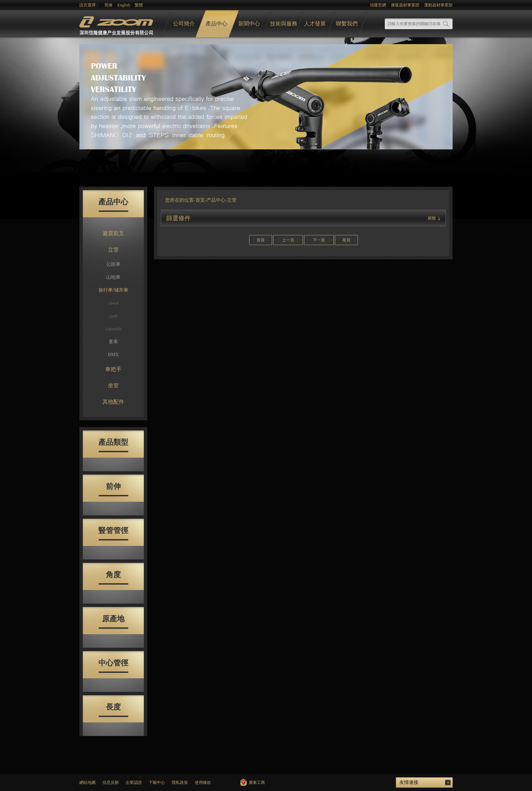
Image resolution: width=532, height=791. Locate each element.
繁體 (139, 5)
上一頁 (288, 240)
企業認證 (134, 783)
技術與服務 (284, 24)
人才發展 (315, 24)
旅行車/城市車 (113, 290)
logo (117, 24)
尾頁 (346, 240)
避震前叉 (113, 233)
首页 (200, 200)
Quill (113, 316)
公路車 (113, 264)
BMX (113, 355)
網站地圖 (88, 783)
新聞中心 (249, 24)
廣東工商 (257, 783)
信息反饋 (111, 783)
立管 (113, 250)
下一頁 (319, 240)
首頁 (261, 240)
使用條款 (203, 783)
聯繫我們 (347, 24)
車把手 (113, 369)
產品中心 (216, 24)
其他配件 (113, 402)
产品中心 (216, 200)
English (124, 5)
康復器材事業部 (405, 5)
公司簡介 (184, 24)
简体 (109, 5)
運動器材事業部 (438, 5)
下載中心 (157, 783)
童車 (113, 342)
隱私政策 (180, 783)
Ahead (113, 303)
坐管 (113, 385)
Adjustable (113, 329)
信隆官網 (378, 5)
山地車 (113, 277)
